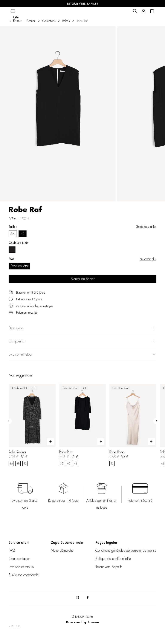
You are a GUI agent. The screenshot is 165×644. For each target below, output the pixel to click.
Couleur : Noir (18, 243)
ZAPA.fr (92, 4)
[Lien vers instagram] (77, 598)
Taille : (13, 227)
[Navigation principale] (13, 11)
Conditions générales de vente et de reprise (126, 551)
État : (12, 259)
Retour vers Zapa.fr (109, 567)
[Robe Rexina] (32, 425)
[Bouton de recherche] (135, 11)
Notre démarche (62, 551)
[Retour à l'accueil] (19, 11)
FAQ (12, 551)
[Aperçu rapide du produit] (50, 442)
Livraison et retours (21, 567)
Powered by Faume (83, 622)
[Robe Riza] (83, 425)
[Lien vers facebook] (88, 598)
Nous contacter (19, 559)
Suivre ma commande (24, 575)
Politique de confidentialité (113, 559)
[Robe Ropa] (133, 425)
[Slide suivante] (156, 421)
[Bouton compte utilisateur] (144, 11)
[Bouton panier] (152, 11)
